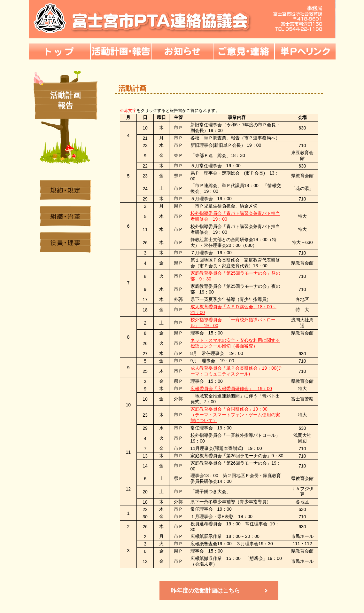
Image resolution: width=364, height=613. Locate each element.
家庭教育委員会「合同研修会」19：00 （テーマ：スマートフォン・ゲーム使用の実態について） (235, 415)
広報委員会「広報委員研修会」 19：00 (231, 389)
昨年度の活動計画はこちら (205, 591)
